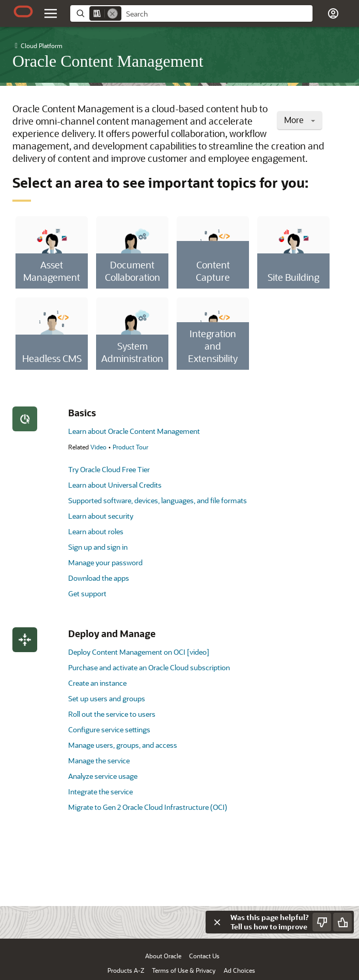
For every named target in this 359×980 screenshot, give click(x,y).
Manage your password (105, 562)
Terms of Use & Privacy (184, 970)
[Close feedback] (217, 922)
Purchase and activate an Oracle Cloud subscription (149, 667)
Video (98, 447)
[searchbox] (217, 14)
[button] (333, 13)
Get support (87, 593)
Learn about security (101, 516)
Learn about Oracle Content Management (134, 431)
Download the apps (99, 578)
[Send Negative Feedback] (322, 922)
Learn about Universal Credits (115, 485)
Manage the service (99, 760)
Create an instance (97, 683)
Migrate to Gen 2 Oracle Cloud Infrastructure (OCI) (148, 807)
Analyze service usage (103, 776)
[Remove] (113, 13)
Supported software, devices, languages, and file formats (158, 500)
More (300, 120)
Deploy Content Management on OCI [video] (139, 652)
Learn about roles (96, 531)
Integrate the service (100, 791)
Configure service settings (109, 729)
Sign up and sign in (98, 547)
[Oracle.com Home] (23, 11)
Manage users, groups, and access (123, 745)
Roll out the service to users (112, 714)
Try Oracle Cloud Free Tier (109, 469)
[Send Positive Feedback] (342, 922)
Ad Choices (239, 970)
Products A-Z (126, 970)
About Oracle (163, 956)
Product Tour (130, 447)
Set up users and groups (107, 698)
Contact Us (204, 956)
